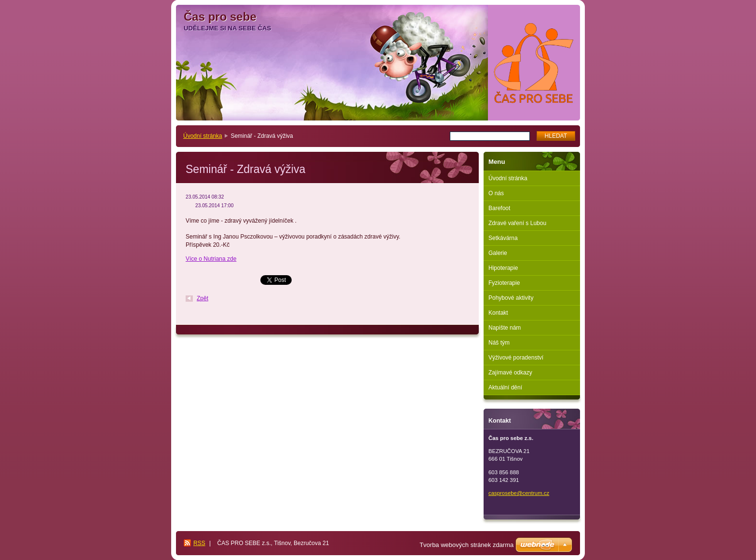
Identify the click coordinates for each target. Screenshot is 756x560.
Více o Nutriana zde (211, 259)
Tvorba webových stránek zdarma (466, 545)
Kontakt (498, 313)
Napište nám (505, 328)
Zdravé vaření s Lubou (517, 223)
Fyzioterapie (504, 283)
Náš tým (499, 343)
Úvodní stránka (203, 136)
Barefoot (499, 208)
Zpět (202, 298)
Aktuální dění (505, 387)
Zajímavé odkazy (510, 373)
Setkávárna (503, 238)
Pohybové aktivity (511, 298)
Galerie (498, 253)
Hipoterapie (503, 268)
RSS (199, 543)
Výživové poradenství (516, 358)
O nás (496, 193)
